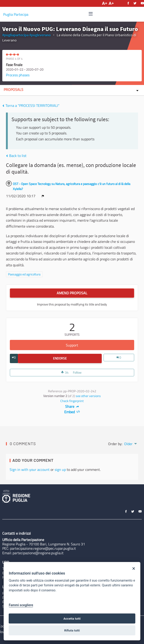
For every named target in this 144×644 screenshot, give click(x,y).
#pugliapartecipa (15, 35)
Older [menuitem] (128, 444)
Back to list (16, 156)
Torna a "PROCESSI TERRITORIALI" (31, 105)
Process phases (18, 75)
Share (72, 406)
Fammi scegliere (21, 605)
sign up (60, 470)
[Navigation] (91, 14)
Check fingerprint (72, 401)
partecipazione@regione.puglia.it (38, 553)
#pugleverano (40, 35)
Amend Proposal (72, 293)
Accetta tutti (72, 618)
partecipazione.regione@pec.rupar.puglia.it (43, 548)
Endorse (77, 358)
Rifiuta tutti (72, 630)
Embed (72, 412)
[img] (91, 14)
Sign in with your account (30, 470)
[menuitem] (130, 443)
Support (100, 345)
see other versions (88, 396)
